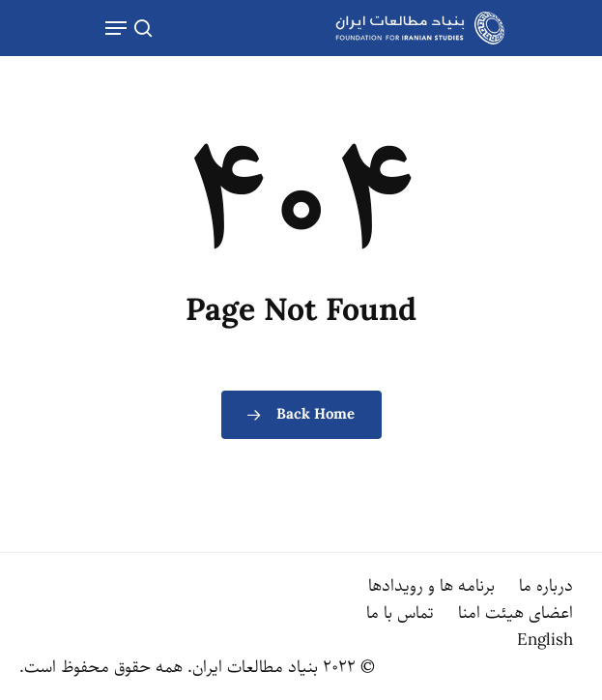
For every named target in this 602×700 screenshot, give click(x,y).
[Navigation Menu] (116, 28)
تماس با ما (400, 613)
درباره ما (546, 586)
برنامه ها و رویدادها (431, 586)
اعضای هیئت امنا (516, 613)
